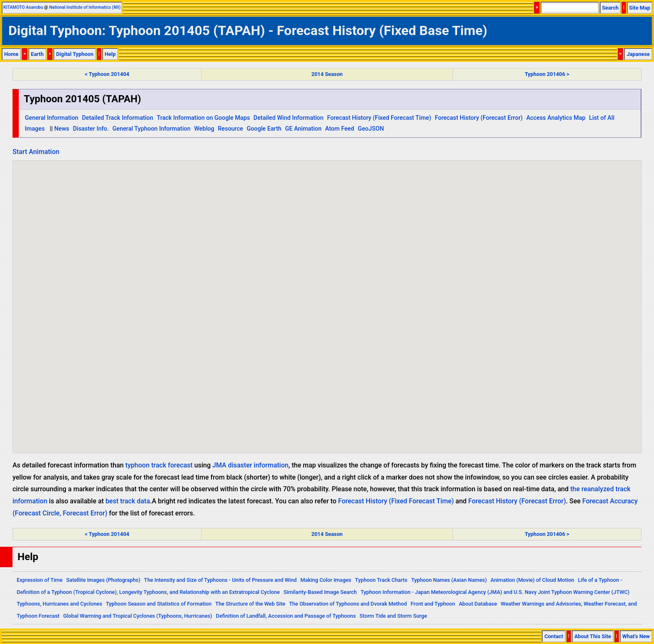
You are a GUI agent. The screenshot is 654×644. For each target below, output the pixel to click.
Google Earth (264, 129)
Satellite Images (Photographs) (103, 580)
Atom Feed (340, 129)
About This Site (593, 636)
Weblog (204, 129)
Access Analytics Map (556, 118)
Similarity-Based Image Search (320, 592)
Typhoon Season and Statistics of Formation (159, 604)
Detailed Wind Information (289, 118)
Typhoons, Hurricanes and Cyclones (59, 604)
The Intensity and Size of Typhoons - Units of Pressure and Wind (220, 580)
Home (11, 54)
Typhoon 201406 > (547, 74)
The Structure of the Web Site (250, 604)
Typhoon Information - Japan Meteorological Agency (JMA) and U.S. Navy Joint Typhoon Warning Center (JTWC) (495, 592)
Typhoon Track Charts (381, 580)
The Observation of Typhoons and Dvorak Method (348, 604)
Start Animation (36, 152)
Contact (554, 636)
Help (110, 54)
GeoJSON (371, 129)
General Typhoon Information (151, 129)
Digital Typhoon (75, 54)
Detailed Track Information (117, 118)
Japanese (638, 54)
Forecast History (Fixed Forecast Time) (379, 118)
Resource (230, 129)
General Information (51, 118)
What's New (636, 636)
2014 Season (327, 74)
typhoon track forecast (159, 465)
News (62, 129)
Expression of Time (40, 580)
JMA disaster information (250, 465)
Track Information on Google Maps (203, 118)
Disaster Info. (91, 129)
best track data (128, 501)
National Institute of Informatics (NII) (85, 7)
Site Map (640, 8)
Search (610, 8)
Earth (37, 54)
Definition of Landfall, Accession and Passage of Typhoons (286, 616)
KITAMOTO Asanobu (23, 7)
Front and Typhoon (433, 604)
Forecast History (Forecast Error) (479, 118)
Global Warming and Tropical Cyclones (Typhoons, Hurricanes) (138, 616)
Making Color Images (326, 580)
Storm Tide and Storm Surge (393, 616)
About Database (478, 604)
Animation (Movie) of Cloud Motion (532, 580)
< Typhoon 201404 (107, 74)
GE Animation (303, 129)
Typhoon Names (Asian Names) (449, 580)
